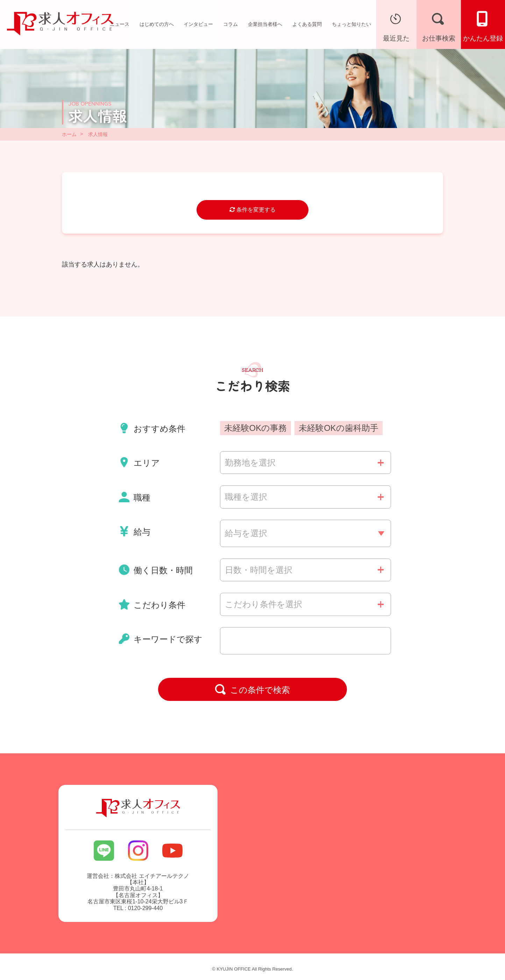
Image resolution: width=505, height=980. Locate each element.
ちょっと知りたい (351, 24)
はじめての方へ (157, 24)
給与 (135, 531)
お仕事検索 (439, 26)
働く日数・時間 (156, 570)
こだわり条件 (152, 604)
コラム (230, 24)
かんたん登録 (483, 26)
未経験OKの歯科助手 (339, 428)
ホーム (69, 134)
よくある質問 (307, 24)
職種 (135, 497)
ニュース (120, 24)
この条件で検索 (252, 689)
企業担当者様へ (265, 24)
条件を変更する (252, 210)
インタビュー (198, 24)
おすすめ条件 (152, 428)
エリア (140, 462)
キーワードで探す (161, 639)
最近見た (396, 26)
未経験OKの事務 (256, 428)
